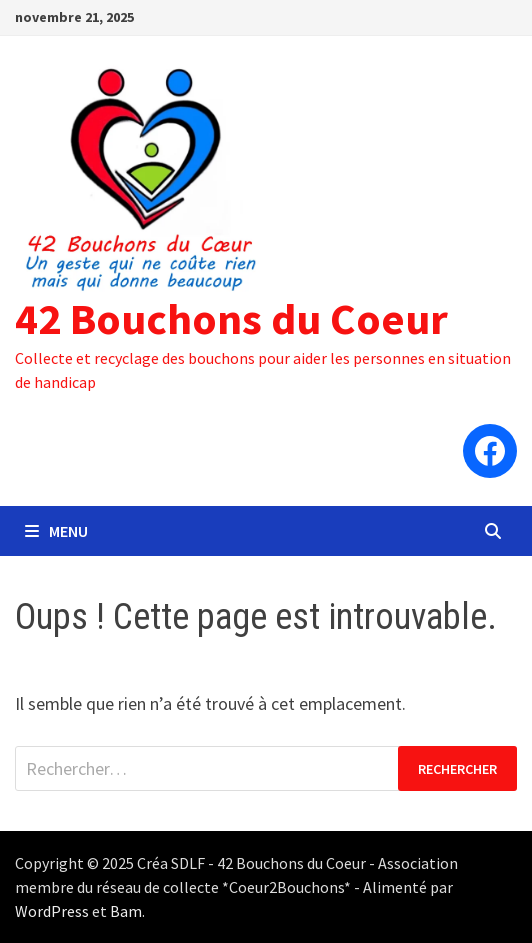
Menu (56, 531)
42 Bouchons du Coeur (231, 318)
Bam (126, 911)
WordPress (52, 911)
